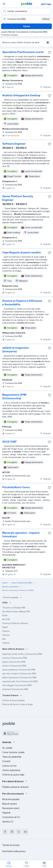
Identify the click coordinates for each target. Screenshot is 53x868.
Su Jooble (7, 748)
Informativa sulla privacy (14, 851)
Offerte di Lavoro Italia (13, 775)
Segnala (45, 87)
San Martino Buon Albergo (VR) (16, 611)
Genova (6, 635)
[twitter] (19, 832)
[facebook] (5, 832)
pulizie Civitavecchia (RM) (14, 662)
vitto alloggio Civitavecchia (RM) (17, 685)
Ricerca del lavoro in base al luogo (18, 704)
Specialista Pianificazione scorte (23, 52)
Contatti (6, 761)
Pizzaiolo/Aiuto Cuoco (16, 487)
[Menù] (4, 4)
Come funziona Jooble (13, 752)
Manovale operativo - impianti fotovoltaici (21, 535)
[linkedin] (25, 832)
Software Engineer (14, 144)
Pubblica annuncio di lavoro (15, 787)
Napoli (5, 627)
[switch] (48, 42)
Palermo (6, 631)
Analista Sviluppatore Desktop (21, 95)
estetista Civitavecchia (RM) (15, 689)
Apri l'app (46, 4)
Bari (4, 639)
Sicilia (5, 615)
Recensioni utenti (11, 808)
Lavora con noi (9, 766)
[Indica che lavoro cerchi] (26, 11)
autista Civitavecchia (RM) (14, 666)
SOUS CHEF (10, 442)
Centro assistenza (11, 770)
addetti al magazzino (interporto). (16, 350)
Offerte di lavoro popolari (13, 700)
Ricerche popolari (13, 597)
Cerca (26, 26)
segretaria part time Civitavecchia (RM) (20, 681)
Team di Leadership (12, 757)
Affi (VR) (6, 619)
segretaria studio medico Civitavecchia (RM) (22, 654)
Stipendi (6, 813)
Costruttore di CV (11, 817)
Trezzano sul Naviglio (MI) (14, 608)
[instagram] (12, 832)
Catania (6, 643)
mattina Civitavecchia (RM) (15, 658)
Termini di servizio (11, 845)
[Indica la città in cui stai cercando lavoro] (26, 19)
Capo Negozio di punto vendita (21, 252)
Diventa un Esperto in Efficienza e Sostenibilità (22, 303)
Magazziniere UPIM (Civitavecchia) (14, 397)
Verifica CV (8, 822)
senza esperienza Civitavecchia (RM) (19, 670)
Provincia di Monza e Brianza (15, 623)
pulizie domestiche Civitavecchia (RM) (19, 677)
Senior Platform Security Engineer (18, 198)
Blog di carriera (10, 804)
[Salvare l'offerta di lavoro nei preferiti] (49, 52)
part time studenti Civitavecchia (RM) (19, 674)
